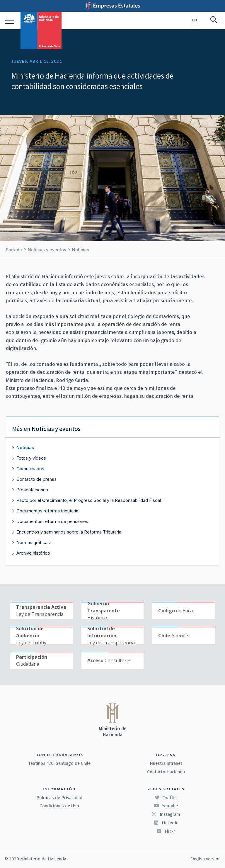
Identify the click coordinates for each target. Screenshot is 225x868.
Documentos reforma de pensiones (52, 521)
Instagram (166, 814)
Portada (14, 250)
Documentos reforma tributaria (47, 511)
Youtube (166, 806)
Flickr (166, 831)
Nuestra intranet (166, 763)
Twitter (166, 798)
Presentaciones (32, 490)
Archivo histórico (33, 553)
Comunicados (30, 469)
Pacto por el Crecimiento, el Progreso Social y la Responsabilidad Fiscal (89, 500)
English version (205, 859)
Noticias (81, 250)
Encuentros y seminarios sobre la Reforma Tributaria (69, 532)
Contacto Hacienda (166, 772)
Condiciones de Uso (59, 806)
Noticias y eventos (47, 250)
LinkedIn (166, 823)
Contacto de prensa (36, 479)
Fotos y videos (31, 458)
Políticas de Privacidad (59, 798)
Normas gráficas (33, 542)
